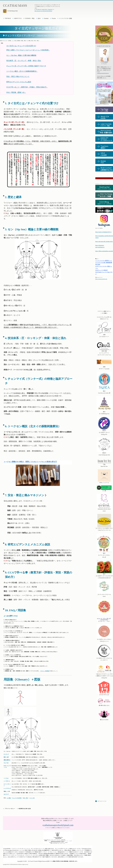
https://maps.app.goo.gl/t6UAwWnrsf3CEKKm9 (43, 11)
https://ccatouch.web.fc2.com (101, 279)
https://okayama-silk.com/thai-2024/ (104, 241)
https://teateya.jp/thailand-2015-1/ (103, 232)
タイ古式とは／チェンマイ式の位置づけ (21, 46)
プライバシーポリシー (10, 809)
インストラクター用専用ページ (104, 261)
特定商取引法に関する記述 (25, 809)
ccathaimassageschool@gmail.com (103, 73)
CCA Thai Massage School (10, 11)
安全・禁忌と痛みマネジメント (18, 77)
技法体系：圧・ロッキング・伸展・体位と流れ (24, 61)
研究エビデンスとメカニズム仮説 (19, 82)
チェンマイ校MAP (102, 270)
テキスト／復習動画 (45, 671)
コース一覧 (32, 798)
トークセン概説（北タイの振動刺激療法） (22, 71)
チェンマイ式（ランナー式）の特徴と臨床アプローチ (26, 66)
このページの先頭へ (101, 801)
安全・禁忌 (25, 798)
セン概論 (9, 798)
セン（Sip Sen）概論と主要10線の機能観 (21, 55)
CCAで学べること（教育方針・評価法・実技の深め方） (27, 87)
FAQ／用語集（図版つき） (16, 92)
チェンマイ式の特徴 (17, 798)
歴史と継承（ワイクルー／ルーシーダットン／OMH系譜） (28, 50)
